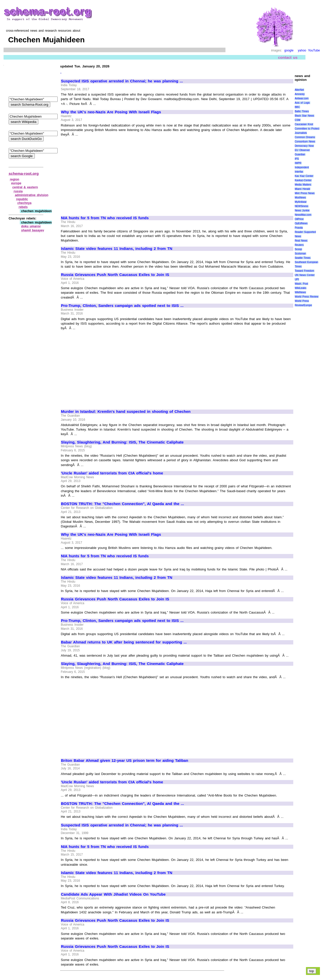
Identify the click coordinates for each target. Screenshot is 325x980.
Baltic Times (302, 111)
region (15, 179)
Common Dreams (305, 137)
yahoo (302, 50)
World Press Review (307, 297)
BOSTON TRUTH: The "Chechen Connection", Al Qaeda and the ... (123, 504)
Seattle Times (303, 258)
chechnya (25, 203)
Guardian (300, 154)
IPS (297, 159)
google (289, 50)
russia (18, 191)
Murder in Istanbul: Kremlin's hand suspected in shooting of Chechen (126, 412)
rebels (23, 207)
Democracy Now (304, 146)
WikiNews (300, 292)
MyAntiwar (301, 202)
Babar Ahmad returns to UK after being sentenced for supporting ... (124, 642)
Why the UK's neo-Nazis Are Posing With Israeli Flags (111, 112)
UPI (297, 279)
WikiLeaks (301, 288)
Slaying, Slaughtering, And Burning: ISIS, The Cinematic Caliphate (122, 442)
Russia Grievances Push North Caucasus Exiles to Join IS (115, 275)
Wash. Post (301, 284)
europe (16, 183)
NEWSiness (302, 206)
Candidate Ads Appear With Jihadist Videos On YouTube (113, 894)
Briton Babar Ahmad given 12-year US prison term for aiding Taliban (125, 761)
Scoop (298, 249)
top (312, 971)
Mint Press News (305, 193)
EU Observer (302, 150)
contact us (288, 57)
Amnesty (300, 94)
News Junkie (302, 210)
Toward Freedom (305, 271)
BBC (297, 107)
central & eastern (25, 187)
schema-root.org (24, 173)
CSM (298, 120)
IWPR (298, 163)
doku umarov (31, 226)
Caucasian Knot (304, 124)
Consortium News (305, 142)
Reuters (299, 245)
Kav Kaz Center (304, 176)
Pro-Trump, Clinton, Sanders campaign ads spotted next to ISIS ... (122, 306)
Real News (301, 241)
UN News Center (305, 275)
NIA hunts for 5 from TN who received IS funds (105, 218)
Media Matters (303, 185)
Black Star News (305, 116)
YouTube (314, 50)
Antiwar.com (302, 98)
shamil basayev (32, 230)
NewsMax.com (303, 215)
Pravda (299, 228)
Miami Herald (303, 189)
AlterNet (299, 90)
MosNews (300, 198)
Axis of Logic (302, 103)
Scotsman (300, 254)
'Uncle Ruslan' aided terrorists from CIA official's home (112, 473)
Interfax (299, 172)
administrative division (32, 195)
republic (22, 199)
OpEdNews (301, 223)
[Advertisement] (104, 174)
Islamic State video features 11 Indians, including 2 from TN (117, 249)
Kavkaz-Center (303, 180)
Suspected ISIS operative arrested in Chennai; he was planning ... (122, 81)
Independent (302, 167)
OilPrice (299, 219)
